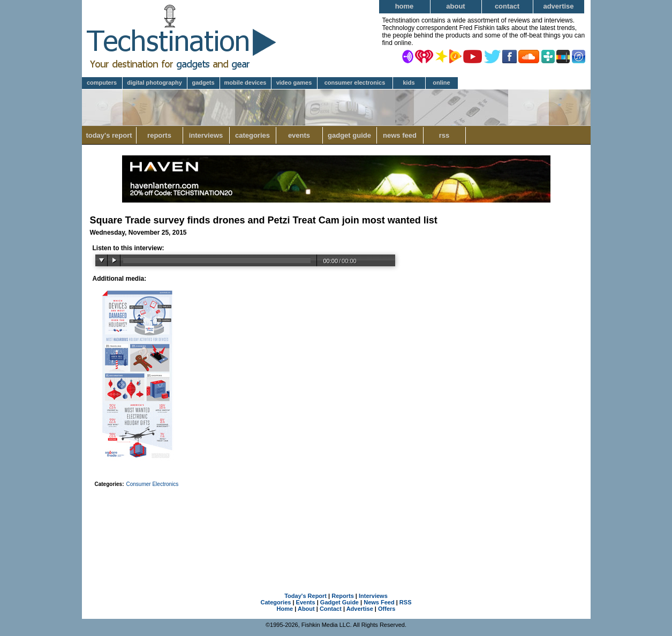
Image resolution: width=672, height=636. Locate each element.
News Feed (400, 135)
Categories (252, 135)
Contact (507, 6)
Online (441, 83)
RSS (444, 135)
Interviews (206, 135)
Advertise (558, 6)
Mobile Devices (246, 83)
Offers (387, 609)
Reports (159, 135)
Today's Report (109, 135)
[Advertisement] (336, 526)
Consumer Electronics (355, 83)
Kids (409, 83)
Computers (102, 83)
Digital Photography (154, 83)
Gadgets (203, 83)
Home (405, 6)
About (455, 6)
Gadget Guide (349, 135)
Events (299, 135)
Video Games (294, 83)
